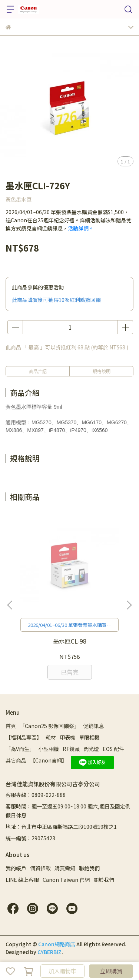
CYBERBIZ (49, 952)
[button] (129, 605)
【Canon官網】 (49, 760)
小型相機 (49, 749)
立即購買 (111, 971)
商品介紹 (38, 371)
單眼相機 (89, 737)
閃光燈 (91, 749)
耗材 (51, 737)
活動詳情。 (81, 228)
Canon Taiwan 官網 (66, 880)
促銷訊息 (93, 726)
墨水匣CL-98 (70, 641)
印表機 (67, 737)
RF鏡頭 (71, 749)
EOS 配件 (113, 749)
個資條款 (40, 868)
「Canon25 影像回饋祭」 (49, 726)
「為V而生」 (20, 749)
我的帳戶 (16, 868)
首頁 (11, 726)
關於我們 (104, 880)
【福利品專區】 (24, 737)
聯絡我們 (89, 868)
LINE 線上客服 (22, 880)
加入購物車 (62, 971)
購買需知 (65, 868)
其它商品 (16, 760)
